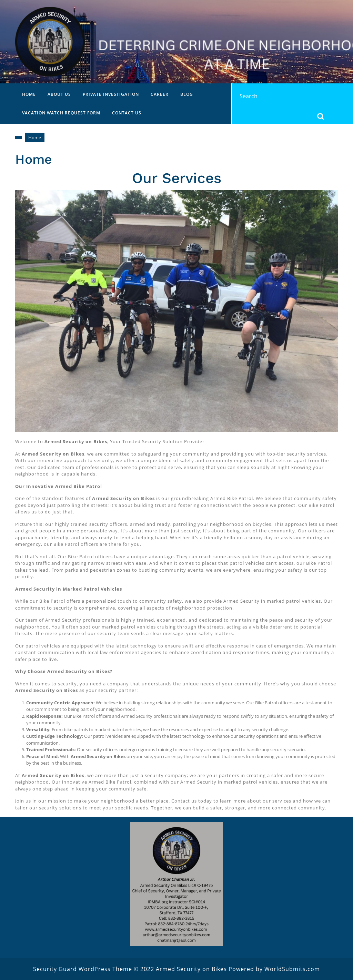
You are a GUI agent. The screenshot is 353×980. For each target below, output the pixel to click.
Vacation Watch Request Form (61, 113)
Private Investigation (111, 94)
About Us (59, 94)
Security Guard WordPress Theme (83, 969)
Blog (187, 94)
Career (160, 94)
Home (29, 94)
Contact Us (127, 113)
